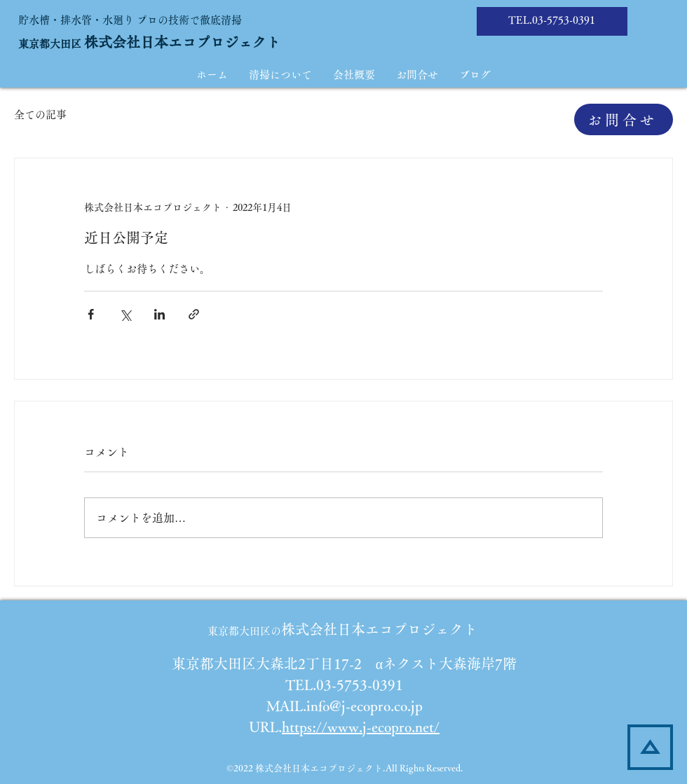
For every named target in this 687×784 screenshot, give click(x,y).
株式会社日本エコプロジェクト (182, 42)
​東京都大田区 (51, 44)
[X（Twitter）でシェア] (125, 314)
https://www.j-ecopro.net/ (361, 727)
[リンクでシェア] (194, 314)
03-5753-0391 (564, 20)
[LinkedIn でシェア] (159, 314)
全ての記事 (40, 115)
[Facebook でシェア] (91, 314)
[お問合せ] (624, 119)
